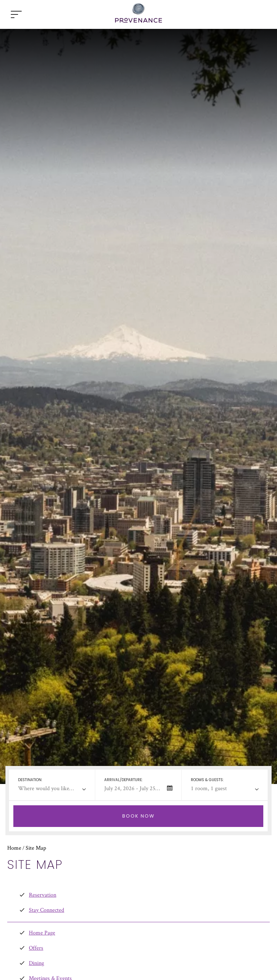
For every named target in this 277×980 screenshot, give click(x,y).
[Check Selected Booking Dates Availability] (138, 816)
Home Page (42, 933)
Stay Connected (47, 910)
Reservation (43, 895)
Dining (36, 963)
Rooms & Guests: (207, 780)
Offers (36, 948)
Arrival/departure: (123, 780)
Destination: (30, 780)
